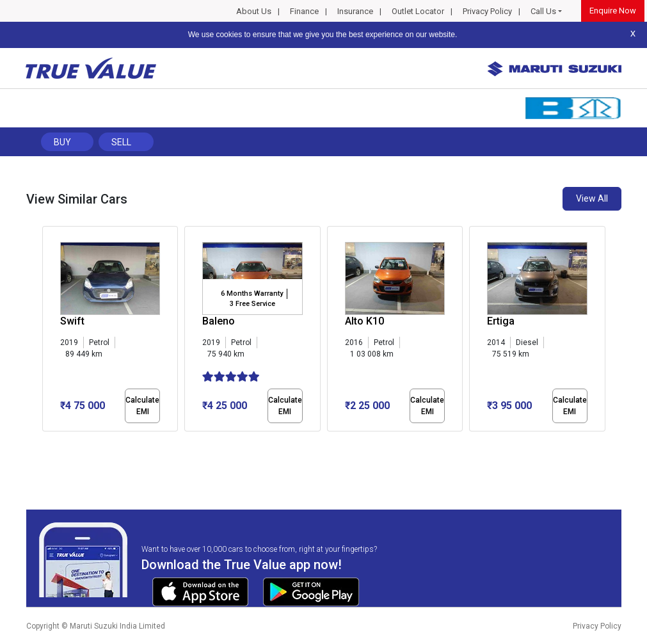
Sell (121, 142)
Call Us (543, 11)
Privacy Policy (487, 11)
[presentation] (49, 332)
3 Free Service (252, 304)
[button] (46, 442)
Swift (72, 321)
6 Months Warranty (252, 294)
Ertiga (501, 321)
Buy (62, 142)
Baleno (219, 321)
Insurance (355, 11)
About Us (254, 11)
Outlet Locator (418, 11)
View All (592, 198)
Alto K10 (364, 321)
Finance (304, 11)
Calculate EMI (142, 406)
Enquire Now (613, 11)
